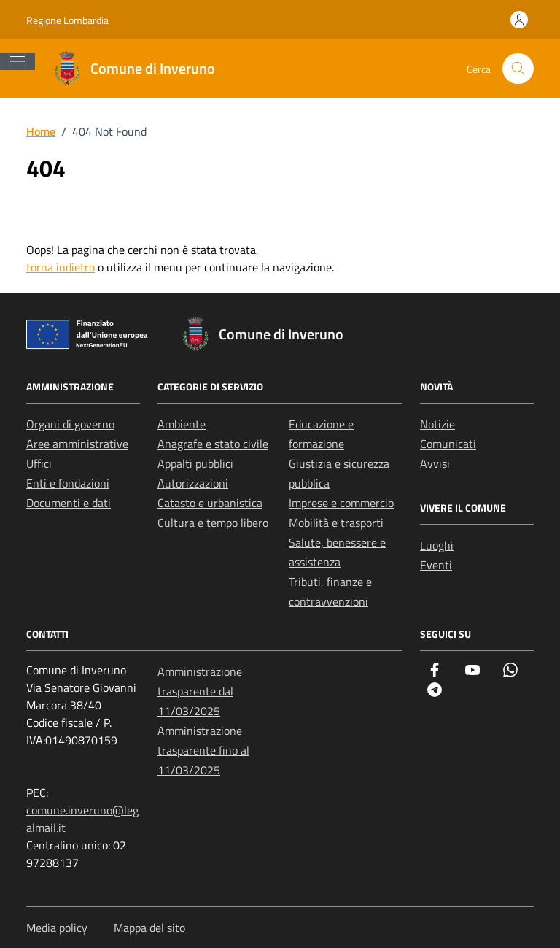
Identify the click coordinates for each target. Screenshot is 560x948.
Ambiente (182, 424)
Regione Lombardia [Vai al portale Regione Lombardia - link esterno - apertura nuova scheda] (67, 20)
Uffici (39, 463)
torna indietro (61, 267)
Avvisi (435, 463)
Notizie (437, 424)
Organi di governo (70, 424)
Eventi (436, 565)
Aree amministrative (77, 444)
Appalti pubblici (195, 463)
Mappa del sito (149, 928)
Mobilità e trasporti (336, 523)
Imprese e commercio (341, 503)
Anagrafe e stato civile (213, 444)
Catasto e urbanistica (210, 503)
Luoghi (437, 545)
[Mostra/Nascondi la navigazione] (17, 61)
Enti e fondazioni (68, 483)
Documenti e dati (69, 503)
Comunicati (448, 444)
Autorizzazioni (193, 483)
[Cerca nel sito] (518, 69)
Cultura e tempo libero (213, 523)
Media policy (57, 928)
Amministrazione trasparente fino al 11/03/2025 (203, 750)
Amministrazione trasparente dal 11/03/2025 (200, 691)
